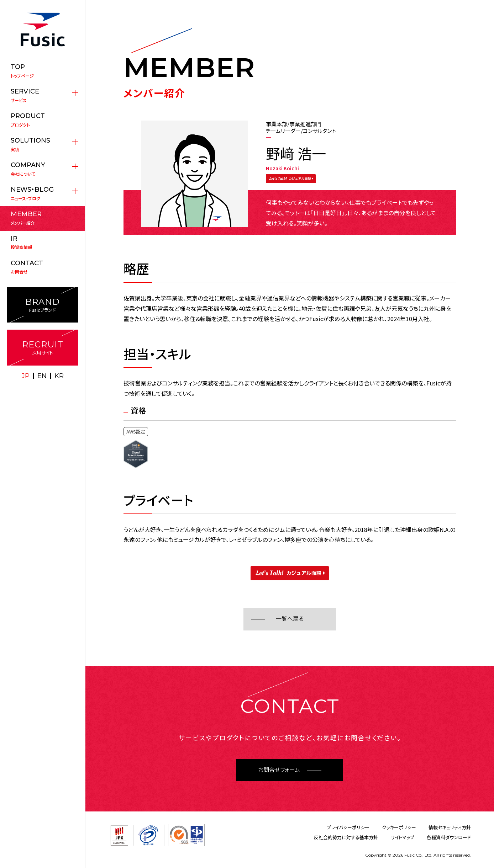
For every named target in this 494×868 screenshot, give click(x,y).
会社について (43, 169)
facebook (51, 390)
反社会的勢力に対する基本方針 (346, 837)
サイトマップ (402, 837)
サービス (43, 95)
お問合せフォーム (279, 770)
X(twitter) (35, 390)
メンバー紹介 (43, 218)
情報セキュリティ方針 (450, 827)
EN (42, 376)
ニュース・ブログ (43, 193)
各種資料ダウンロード (449, 837)
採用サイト (43, 348)
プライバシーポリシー (348, 827)
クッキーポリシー (399, 827)
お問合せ (43, 267)
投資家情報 (43, 243)
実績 (43, 144)
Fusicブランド (43, 305)
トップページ (43, 71)
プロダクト (43, 120)
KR (59, 376)
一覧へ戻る (290, 619)
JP (26, 376)
